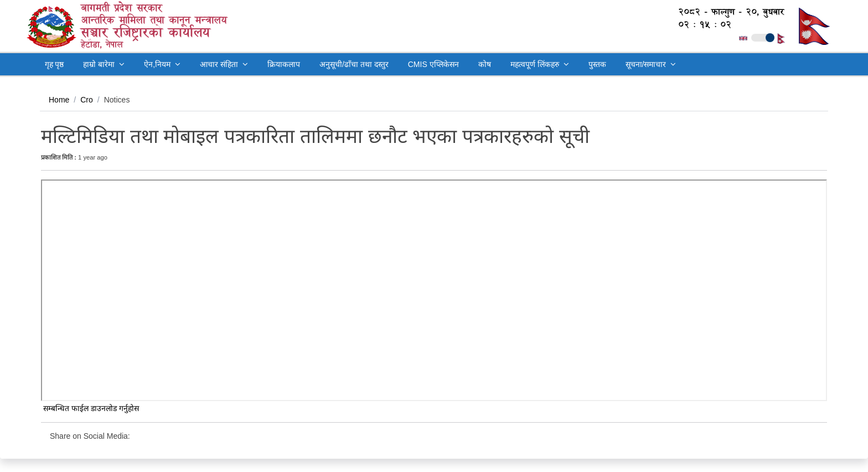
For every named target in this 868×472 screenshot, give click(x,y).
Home (59, 100)
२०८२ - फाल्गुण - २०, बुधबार (725, 12)
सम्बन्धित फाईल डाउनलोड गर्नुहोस (90, 408)
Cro (87, 100)
